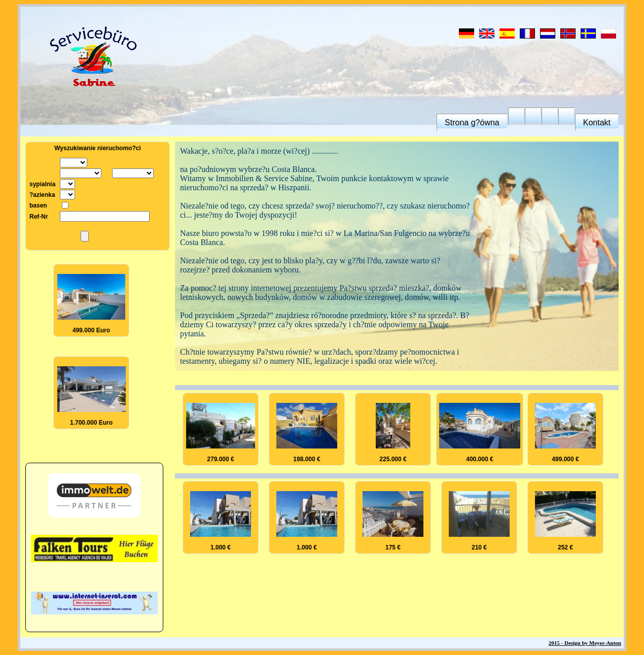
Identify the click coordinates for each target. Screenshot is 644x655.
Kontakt (597, 123)
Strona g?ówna (472, 123)
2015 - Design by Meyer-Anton (585, 643)
